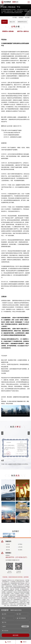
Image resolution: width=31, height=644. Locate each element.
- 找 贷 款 (8, 544)
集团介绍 (4, 22)
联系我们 (21, 18)
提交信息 (16, 635)
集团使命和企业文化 (22, 22)
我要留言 (23, 642)
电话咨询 (8, 642)
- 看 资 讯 (8, 550)
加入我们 (27, 18)
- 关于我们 (20, 544)
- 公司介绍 (20, 547)
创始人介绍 (12, 22)
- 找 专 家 (8, 547)
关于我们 (15, 18)
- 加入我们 (20, 550)
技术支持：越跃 (23, 605)
